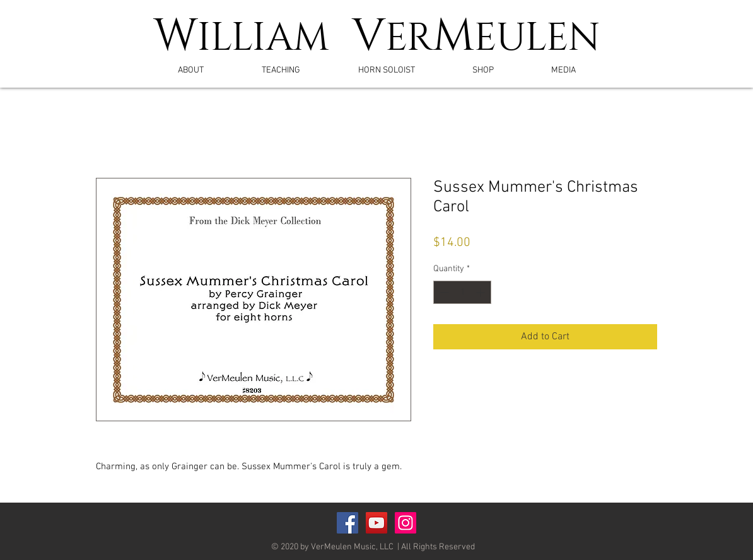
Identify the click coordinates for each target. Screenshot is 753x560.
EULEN (537, 38)
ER (409, 38)
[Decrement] (443, 292)
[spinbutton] (462, 292)
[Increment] (482, 292)
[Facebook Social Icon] (347, 523)
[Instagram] (406, 523)
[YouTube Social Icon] (376, 523)
